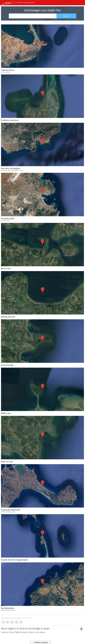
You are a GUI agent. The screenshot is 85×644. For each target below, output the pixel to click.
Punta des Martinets (11, 510)
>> (21, 622)
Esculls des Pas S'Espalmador (15, 560)
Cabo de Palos (8, 70)
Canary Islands (39, 632)
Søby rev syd (7, 462)
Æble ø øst (6, 413)
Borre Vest (6, 268)
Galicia (30, 632)
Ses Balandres (8, 608)
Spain (47, 628)
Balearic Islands (21, 632)
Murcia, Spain (5, 72)
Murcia (12, 632)
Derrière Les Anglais (10, 168)
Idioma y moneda (41, 642)
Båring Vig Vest (8, 317)
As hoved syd (7, 365)
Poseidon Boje (8, 218)
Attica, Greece (5, 220)
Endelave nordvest (10, 120)
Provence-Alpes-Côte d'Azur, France (12, 170)
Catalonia (5, 632)
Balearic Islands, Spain (8, 512)
